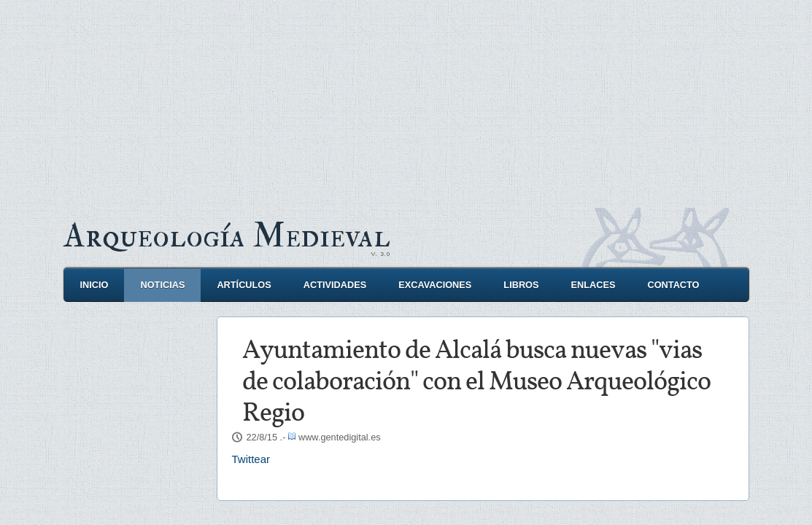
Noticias (162, 285)
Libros (521, 285)
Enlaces (593, 285)
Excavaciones (435, 285)
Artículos (244, 285)
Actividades (335, 285)
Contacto (673, 285)
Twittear (251, 459)
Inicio (94, 285)
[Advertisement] (406, 102)
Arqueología (227, 236)
